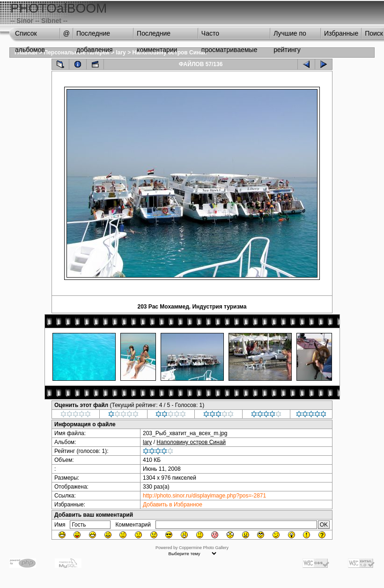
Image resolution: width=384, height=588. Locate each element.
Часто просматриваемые (229, 36)
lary (121, 53)
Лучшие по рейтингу (290, 36)
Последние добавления (95, 36)
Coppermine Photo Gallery (204, 548)
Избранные (341, 33)
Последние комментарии (157, 36)
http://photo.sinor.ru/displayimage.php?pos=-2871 (204, 496)
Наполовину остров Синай (191, 442)
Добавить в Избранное (173, 505)
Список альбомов (30, 36)
